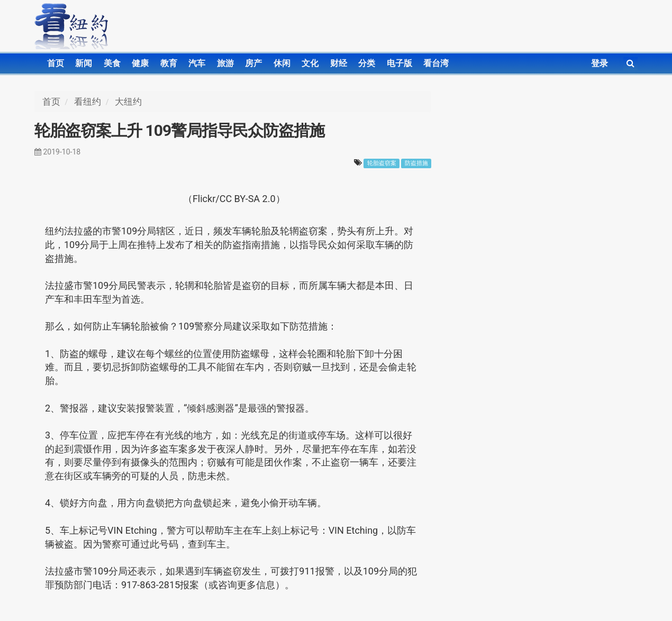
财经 (339, 63)
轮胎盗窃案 (382, 163)
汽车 (197, 63)
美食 (112, 63)
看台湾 (436, 63)
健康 (140, 63)
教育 (169, 63)
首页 (56, 63)
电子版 (399, 63)
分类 (367, 63)
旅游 (225, 63)
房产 (253, 63)
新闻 (84, 63)
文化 (310, 63)
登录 (600, 63)
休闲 (282, 63)
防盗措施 (416, 163)
